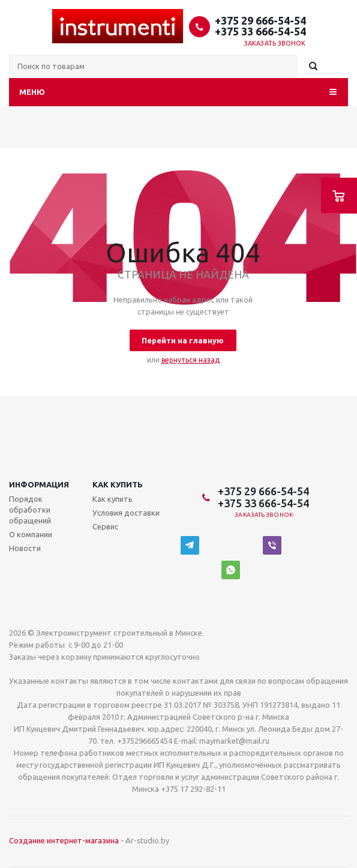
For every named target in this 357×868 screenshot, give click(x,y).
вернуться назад (190, 360)
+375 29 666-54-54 (260, 20)
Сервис (105, 526)
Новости (25, 548)
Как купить (118, 484)
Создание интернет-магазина (64, 840)
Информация (39, 484)
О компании (31, 534)
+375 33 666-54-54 (260, 31)
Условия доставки (126, 513)
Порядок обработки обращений (30, 510)
